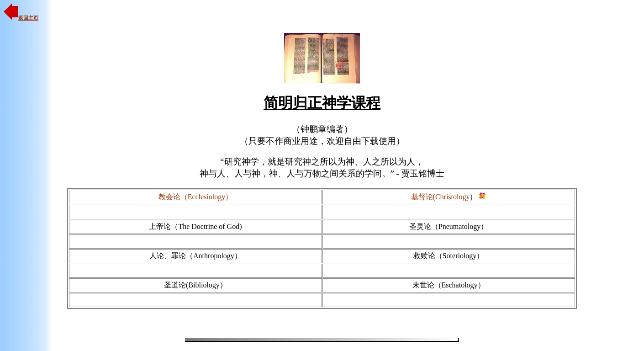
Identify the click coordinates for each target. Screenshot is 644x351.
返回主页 (21, 18)
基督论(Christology (441, 197)
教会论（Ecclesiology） (196, 197)
